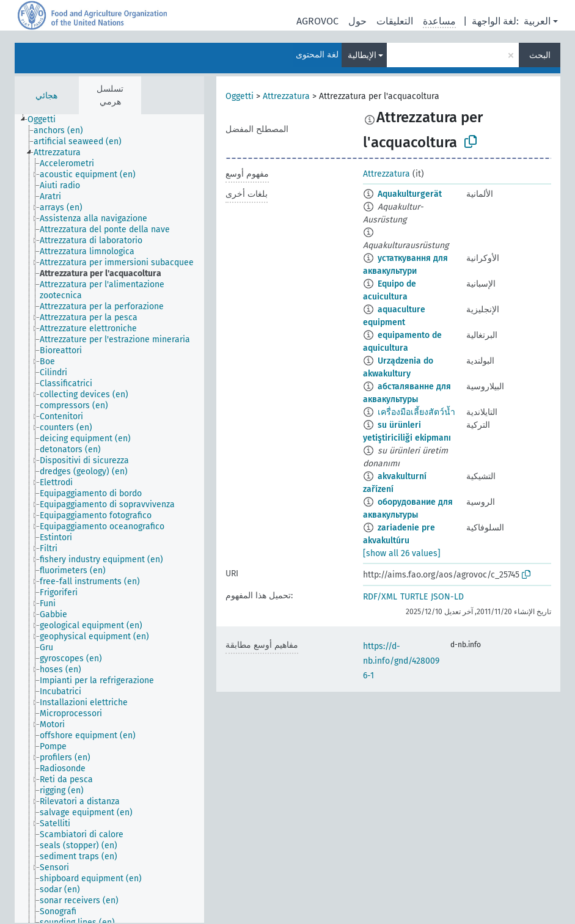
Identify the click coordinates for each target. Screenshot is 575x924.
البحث (540, 55)
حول (357, 21)
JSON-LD (447, 597)
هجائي (46, 96)
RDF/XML (380, 597)
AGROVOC (317, 21)
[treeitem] (47, 120)
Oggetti (240, 96)
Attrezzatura (286, 96)
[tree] (109, 519)
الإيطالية (362, 55)
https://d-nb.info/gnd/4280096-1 (401, 661)
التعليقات (395, 21)
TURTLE (414, 597)
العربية (537, 21)
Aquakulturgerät (410, 194)
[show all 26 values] (402, 553)
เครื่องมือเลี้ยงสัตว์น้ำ (416, 412)
